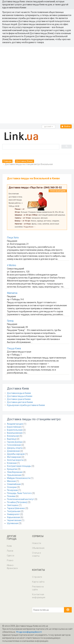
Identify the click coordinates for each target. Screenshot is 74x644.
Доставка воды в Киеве (19, 393)
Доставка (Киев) (25, 161)
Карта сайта (38, 582)
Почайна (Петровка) (17, 502)
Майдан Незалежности (19, 478)
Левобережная (15, 472)
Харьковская (14, 517)
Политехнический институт (21, 499)
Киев (9, 546)
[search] (30, 147)
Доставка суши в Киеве (19, 399)
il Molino (12, 265)
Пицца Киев (14, 348)
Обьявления (38, 548)
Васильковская (15, 433)
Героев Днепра (15, 442)
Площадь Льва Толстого (19, 493)
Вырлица (12, 439)
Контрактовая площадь (19, 466)
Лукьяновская (14, 475)
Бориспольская (15, 430)
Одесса (10, 556)
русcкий (49, 127)
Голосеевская (14, 445)
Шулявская (13, 523)
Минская (11, 481)
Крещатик (12, 469)
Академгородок (15, 424)
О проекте (37, 577)
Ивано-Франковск (12, 567)
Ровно (10, 560)
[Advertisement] (37, 85)
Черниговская (14, 520)
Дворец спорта (15, 448)
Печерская (12, 490)
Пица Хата (13, 238)
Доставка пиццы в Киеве (20, 396)
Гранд (10, 321)
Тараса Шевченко (16, 508)
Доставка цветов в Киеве (20, 402)
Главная (7, 161)
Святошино (13, 505)
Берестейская (14, 427)
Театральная (14, 511)
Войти (66, 126)
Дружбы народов (16, 454)
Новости (37, 543)
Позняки (11, 496)
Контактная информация (39, 596)
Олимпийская (14, 484)
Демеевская (13, 451)
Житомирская (14, 457)
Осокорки (12, 487)
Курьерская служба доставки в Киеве (26, 405)
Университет (13, 514)
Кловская (12, 463)
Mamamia (12, 293)
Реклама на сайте (38, 588)
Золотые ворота (15, 460)
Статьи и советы (36, 554)
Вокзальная (13, 436)
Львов (10, 551)
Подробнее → (30, 227)
